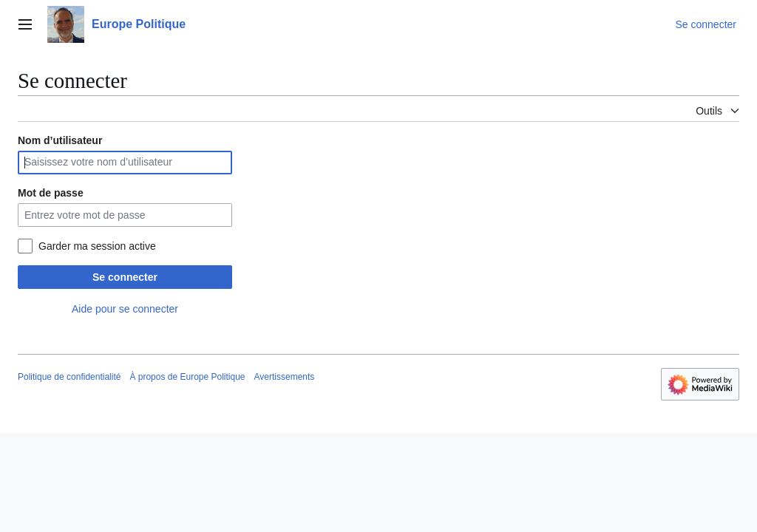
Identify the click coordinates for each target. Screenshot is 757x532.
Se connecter (125, 277)
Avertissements (285, 377)
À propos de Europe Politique (187, 377)
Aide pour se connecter (125, 309)
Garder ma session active (97, 246)
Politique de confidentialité (69, 377)
